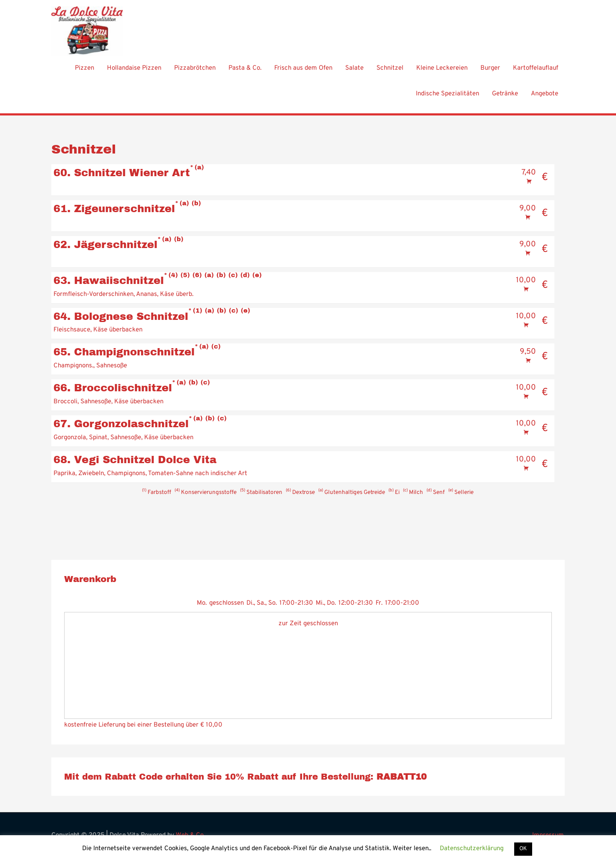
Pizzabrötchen (195, 73)
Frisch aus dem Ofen (303, 73)
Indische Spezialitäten (447, 99)
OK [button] (523, 849)
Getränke (505, 99)
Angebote (545, 99)
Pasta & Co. (245, 73)
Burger (490, 73)
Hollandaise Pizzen (134, 73)
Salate (354, 73)
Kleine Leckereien (442, 73)
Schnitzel (390, 73)
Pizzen (84, 73)
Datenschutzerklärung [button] (472, 849)
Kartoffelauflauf (536, 73)
